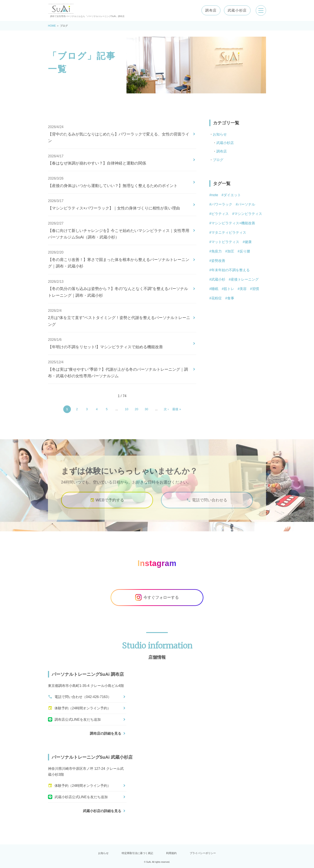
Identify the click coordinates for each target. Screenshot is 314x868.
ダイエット (232, 195)
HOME (52, 26)
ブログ (218, 160)
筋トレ (229, 289)
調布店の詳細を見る (106, 733)
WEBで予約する (107, 504)
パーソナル (246, 204)
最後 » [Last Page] (177, 409)
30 (147, 409)
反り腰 (245, 251)
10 (127, 409)
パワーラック (222, 204)
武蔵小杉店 (237, 11)
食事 (231, 298)
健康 (248, 242)
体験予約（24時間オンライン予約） (79, 708)
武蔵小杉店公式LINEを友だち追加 (78, 797)
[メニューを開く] (261, 10)
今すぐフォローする (157, 597)
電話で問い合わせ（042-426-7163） (80, 697)
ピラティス (220, 214)
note (215, 195)
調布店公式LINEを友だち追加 (74, 719)
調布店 (211, 11)
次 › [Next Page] (166, 409)
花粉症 (217, 298)
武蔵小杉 (218, 279)
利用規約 (171, 853)
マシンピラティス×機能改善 (233, 223)
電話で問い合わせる (207, 504)
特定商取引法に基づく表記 (137, 853)
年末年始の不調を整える (230, 270)
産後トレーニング (245, 279)
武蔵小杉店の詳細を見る (102, 811)
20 (137, 409)
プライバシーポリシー (203, 853)
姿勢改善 (218, 261)
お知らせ (220, 134)
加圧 (231, 251)
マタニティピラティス (229, 232)
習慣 (256, 289)
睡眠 (215, 289)
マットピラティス (225, 242)
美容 (243, 289)
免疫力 (217, 251)
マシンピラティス (248, 214)
